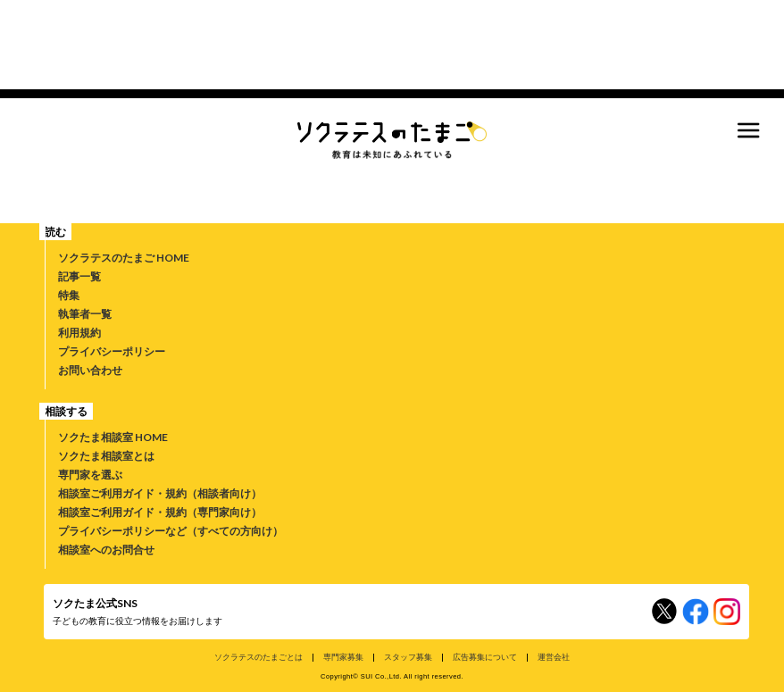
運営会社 (554, 657)
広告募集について (485, 657)
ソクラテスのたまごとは (259, 657)
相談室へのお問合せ (106, 550)
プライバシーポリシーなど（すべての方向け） (171, 531)
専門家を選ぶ (90, 475)
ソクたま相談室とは (106, 456)
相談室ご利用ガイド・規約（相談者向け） (160, 493)
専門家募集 (343, 657)
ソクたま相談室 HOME (113, 437)
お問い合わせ (90, 370)
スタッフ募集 (408, 657)
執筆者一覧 (85, 314)
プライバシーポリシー (112, 351)
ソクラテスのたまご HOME (124, 258)
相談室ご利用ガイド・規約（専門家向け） (160, 512)
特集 (69, 295)
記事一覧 (79, 276)
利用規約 (79, 333)
